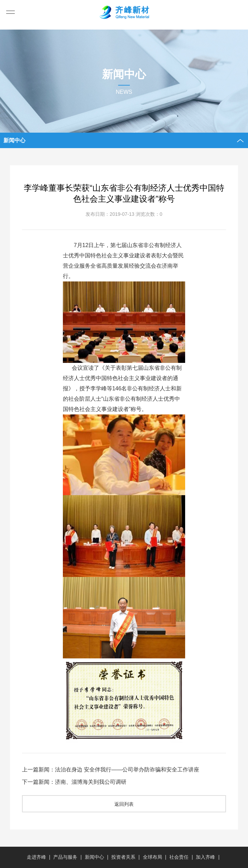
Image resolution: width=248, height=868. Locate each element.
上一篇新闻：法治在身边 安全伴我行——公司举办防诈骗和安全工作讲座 (111, 770)
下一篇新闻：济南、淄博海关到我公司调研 (74, 782)
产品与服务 (65, 857)
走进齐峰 (36, 857)
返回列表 (124, 804)
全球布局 (153, 857)
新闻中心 (94, 857)
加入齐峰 (205, 857)
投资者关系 (123, 857)
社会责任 (179, 857)
